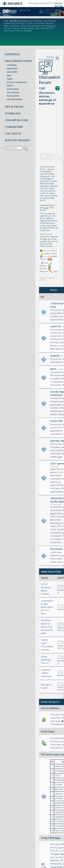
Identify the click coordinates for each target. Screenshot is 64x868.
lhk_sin (60, 851)
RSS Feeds (56, 549)
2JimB (58, 785)
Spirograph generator (31, 26)
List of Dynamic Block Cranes (46, 589)
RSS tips (50, 57)
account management (17, 82)
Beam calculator (12, 26)
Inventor (55, 356)
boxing (60, 609)
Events (45, 267)
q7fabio (59, 798)
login (9, 75)
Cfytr (58, 776)
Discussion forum (50, 75)
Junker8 (59, 826)
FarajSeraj (56, 864)
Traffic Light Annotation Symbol (47, 645)
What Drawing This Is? (46, 660)
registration (12, 68)
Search (46, 264)
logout (10, 79)
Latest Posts (50, 254)
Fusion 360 (56, 421)
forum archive (13, 96)
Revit (53, 369)
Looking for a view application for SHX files (47, 607)
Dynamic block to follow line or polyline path (47, 627)
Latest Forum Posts (51, 572)
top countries (13, 92)
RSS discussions (47, 60)
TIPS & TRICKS (14, 107)
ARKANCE (33, 3)
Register (44, 271)
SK (60, 3)
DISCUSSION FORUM (18, 61)
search (10, 86)
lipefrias (55, 860)
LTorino (59, 794)
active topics (13, 89)
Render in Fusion (46, 686)
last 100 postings (14, 99)
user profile (12, 72)
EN (42, 297)
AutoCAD (55, 326)
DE (61, 6)
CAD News (12, 65)
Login (56, 271)
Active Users (48, 731)
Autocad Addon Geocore (46, 673)
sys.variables (26, 31)
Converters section (25, 28)
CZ (56, 3)
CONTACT (46, 3)
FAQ (46, 263)
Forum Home (50, 251)
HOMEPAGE (12, 54)
